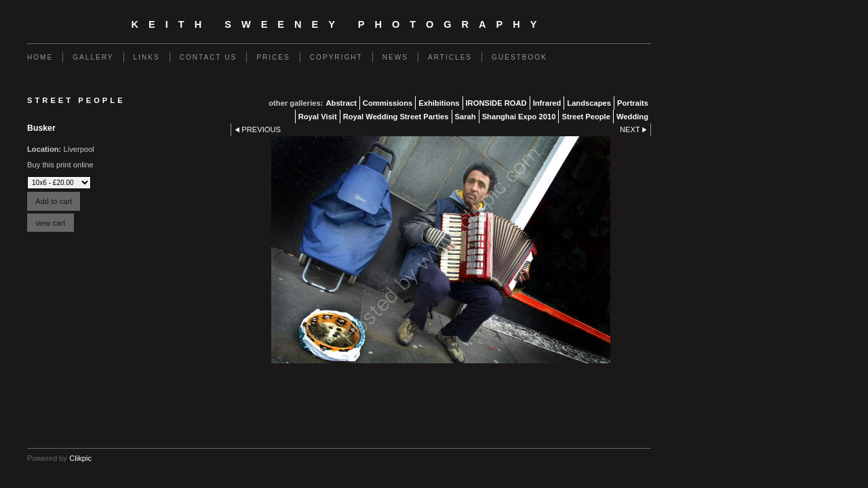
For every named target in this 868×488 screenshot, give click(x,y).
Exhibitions (439, 103)
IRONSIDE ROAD (496, 103)
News (395, 57)
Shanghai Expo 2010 (519, 117)
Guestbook (519, 57)
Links (147, 57)
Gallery (93, 57)
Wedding (632, 117)
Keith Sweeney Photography (339, 24)
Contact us (209, 57)
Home (40, 57)
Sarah (466, 117)
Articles (450, 57)
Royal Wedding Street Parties (396, 117)
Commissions (388, 103)
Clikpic (80, 458)
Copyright (336, 57)
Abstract (341, 103)
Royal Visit (318, 117)
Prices (273, 57)
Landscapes (589, 103)
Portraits (633, 103)
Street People (586, 117)
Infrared (547, 103)
